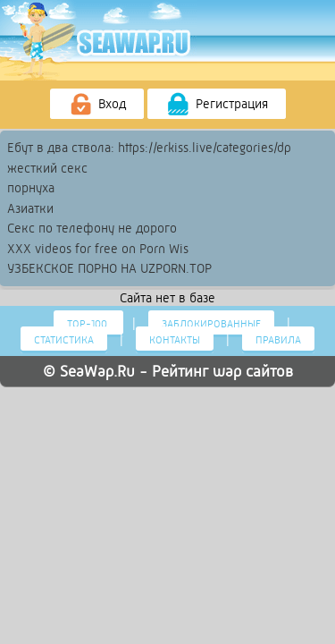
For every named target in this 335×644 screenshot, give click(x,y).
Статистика (64, 340)
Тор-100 (88, 324)
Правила (278, 340)
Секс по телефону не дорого (92, 228)
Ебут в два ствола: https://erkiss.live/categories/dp (149, 148)
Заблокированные (211, 324)
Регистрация (217, 105)
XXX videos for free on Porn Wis (98, 249)
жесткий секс (47, 168)
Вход (97, 105)
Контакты (175, 340)
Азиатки (30, 208)
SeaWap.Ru (97, 371)
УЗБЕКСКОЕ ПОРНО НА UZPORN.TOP (109, 268)
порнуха (31, 188)
